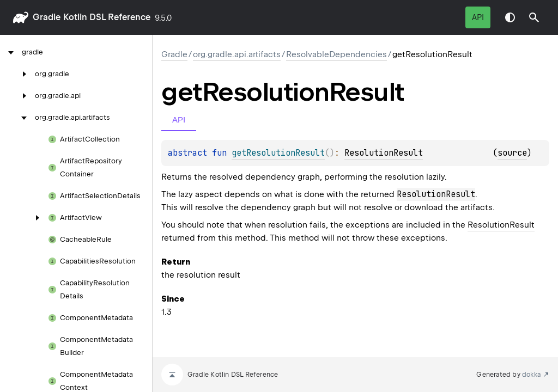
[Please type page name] (534, 17)
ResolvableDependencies (336, 54)
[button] (534, 17)
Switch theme (510, 17)
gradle (47, 17)
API (478, 17)
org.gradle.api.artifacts (237, 54)
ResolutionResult (384, 153)
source (512, 153)
